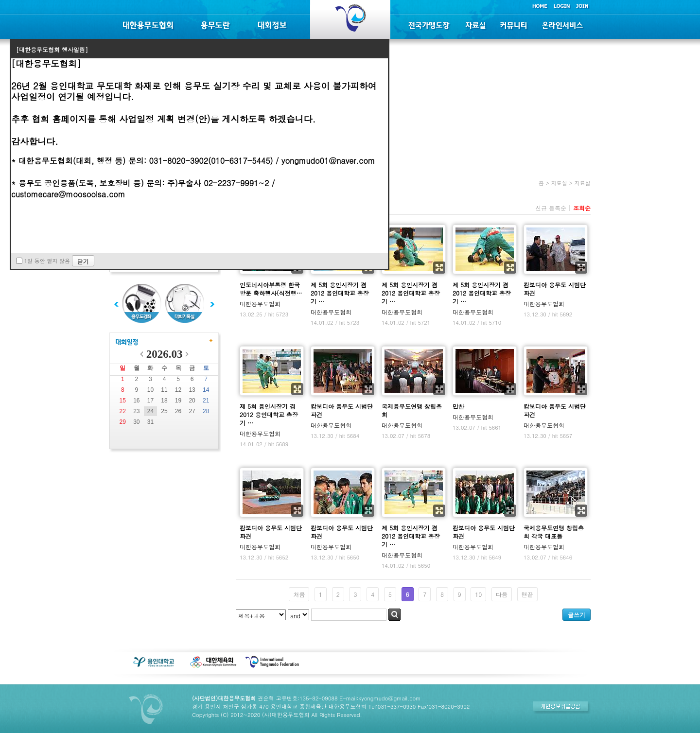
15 (123, 401)
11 (164, 390)
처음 (299, 594)
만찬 (458, 406)
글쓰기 (577, 615)
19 (178, 401)
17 (150, 401)
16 (136, 401)
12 (178, 390)
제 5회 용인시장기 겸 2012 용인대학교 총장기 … (340, 293)
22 (123, 411)
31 (150, 422)
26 (178, 411)
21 (206, 401)
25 (164, 411)
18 (164, 401)
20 (192, 401)
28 (206, 411)
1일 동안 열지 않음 (47, 261)
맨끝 (527, 594)
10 (150, 390)
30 (136, 422)
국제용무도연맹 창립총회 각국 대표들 (554, 532)
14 (206, 390)
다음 (502, 594)
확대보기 (439, 268)
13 (192, 390)
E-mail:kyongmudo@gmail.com (380, 698)
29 (123, 422)
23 (136, 411)
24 (150, 411)
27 (192, 411)
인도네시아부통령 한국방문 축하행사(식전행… (271, 289)
